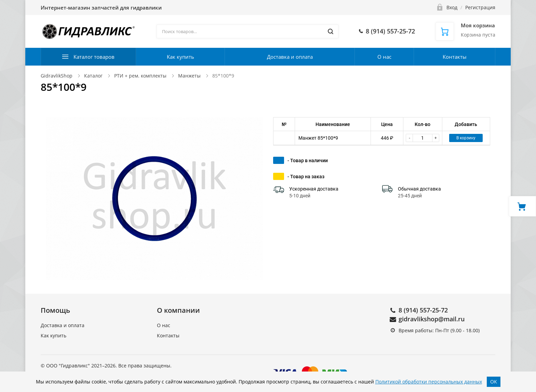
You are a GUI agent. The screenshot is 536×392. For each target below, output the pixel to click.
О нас (384, 57)
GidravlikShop (57, 76)
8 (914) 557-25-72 (423, 310)
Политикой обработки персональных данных (429, 382)
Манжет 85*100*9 (318, 138)
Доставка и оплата (290, 57)
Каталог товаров (94, 57)
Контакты (455, 57)
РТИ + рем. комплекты (140, 76)
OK (494, 382)
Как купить (180, 57)
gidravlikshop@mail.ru (432, 319)
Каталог (93, 76)
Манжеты (189, 76)
